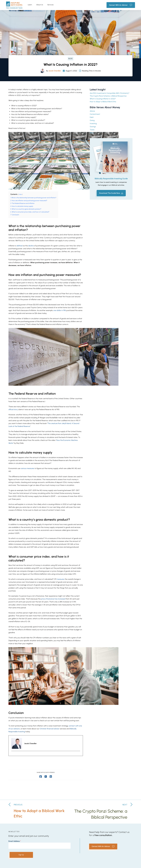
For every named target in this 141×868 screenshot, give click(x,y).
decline (31, 246)
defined (20, 246)
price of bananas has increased (53, 599)
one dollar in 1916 (60, 310)
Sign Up (21, 855)
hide (20, 194)
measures (61, 579)
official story (13, 409)
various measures (27, 468)
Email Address (15, 841)
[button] (111, 193)
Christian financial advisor (50, 729)
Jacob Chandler (55, 71)
